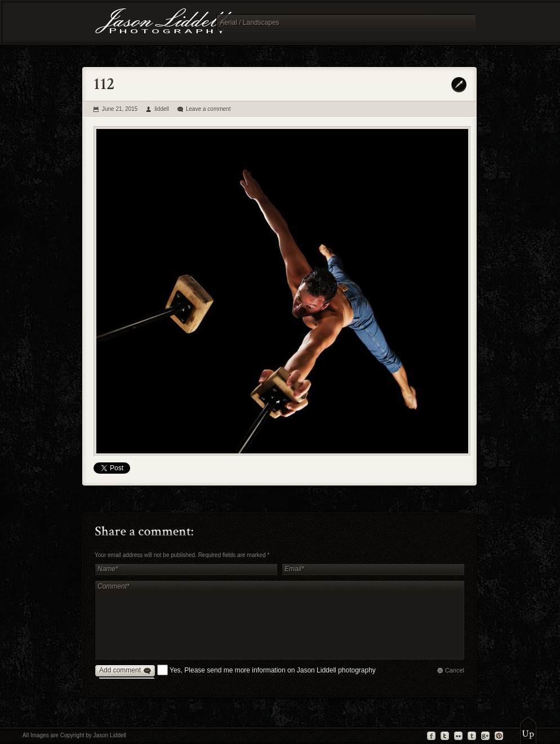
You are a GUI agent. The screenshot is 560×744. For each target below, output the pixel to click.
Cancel (455, 670)
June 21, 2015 (120, 109)
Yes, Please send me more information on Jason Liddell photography (273, 670)
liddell (162, 109)
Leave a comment (208, 109)
